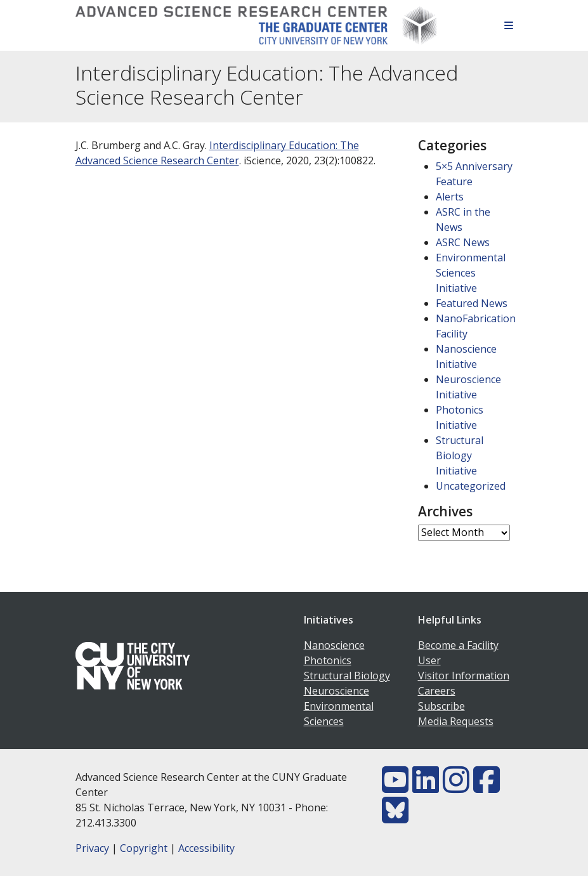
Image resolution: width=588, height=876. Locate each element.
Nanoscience (334, 645)
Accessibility (206, 848)
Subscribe (441, 706)
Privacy (92, 848)
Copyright (144, 848)
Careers (437, 691)
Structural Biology (347, 676)
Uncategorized (471, 486)
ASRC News (463, 242)
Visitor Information (464, 676)
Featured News (472, 303)
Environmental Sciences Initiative (471, 273)
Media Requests (456, 721)
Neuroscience (336, 691)
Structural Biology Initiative (460, 455)
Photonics (328, 660)
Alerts (450, 197)
